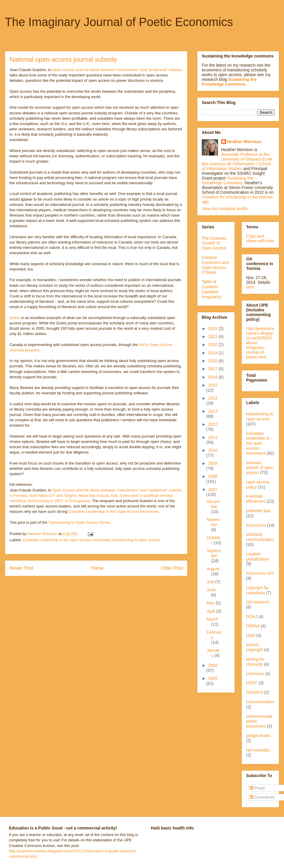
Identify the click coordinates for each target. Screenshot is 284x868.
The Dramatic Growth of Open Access (214, 243)
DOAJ (252, 616)
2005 (213, 678)
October (213, 540)
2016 (213, 377)
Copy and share (260, 238)
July (211, 582)
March (213, 619)
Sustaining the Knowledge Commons (227, 180)
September (214, 553)
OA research (258, 602)
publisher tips (258, 511)
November (213, 522)
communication (260, 702)
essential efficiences (256, 499)
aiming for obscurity (255, 662)
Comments (262, 797)
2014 (213, 398)
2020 (213, 345)
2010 (213, 450)
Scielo (15, 318)
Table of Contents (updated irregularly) (212, 289)
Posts (257, 788)
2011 (213, 437)
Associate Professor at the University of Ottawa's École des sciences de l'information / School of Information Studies (237, 161)
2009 (213, 463)
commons (255, 674)
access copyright (255, 647)
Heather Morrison (244, 142)
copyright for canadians (258, 590)
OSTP (252, 683)
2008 (213, 476)
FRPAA (253, 626)
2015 (213, 385)
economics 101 (260, 573)
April (212, 611)
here (250, 287)
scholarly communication (260, 537)
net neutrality (258, 750)
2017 (213, 369)
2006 (213, 665)
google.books (258, 736)
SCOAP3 (255, 692)
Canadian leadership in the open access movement (67, 540)
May (211, 603)
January (213, 653)
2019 (213, 353)
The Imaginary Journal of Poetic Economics (119, 22)
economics (256, 525)
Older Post (172, 568)
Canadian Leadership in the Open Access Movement (113, 511)
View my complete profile (225, 209)
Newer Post (21, 568)
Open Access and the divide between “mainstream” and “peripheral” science (117, 70)
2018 (213, 361)
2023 (213, 337)
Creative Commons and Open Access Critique (215, 265)
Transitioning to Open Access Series (79, 522)
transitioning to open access (136, 540)
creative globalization (258, 556)
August (213, 569)
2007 (213, 490)
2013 (213, 411)
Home (97, 568)
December (213, 504)
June (211, 590)
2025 (213, 329)
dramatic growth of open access (260, 468)
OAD (251, 635)
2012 (213, 424)
